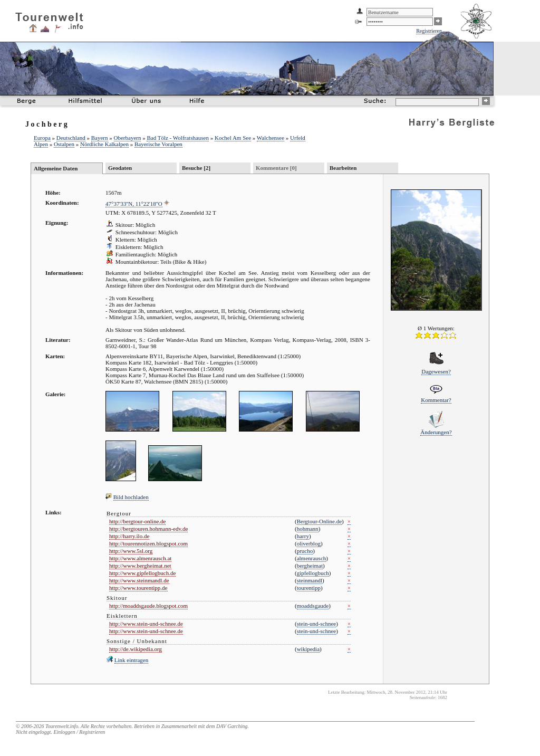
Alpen (41, 144)
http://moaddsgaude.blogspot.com (148, 606)
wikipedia (308, 649)
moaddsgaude (313, 606)
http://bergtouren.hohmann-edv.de (148, 529)
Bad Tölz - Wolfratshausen (178, 138)
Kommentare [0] (276, 168)
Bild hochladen (131, 497)
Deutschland (71, 138)
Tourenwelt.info (62, 726)
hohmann (308, 529)
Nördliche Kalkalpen (104, 144)
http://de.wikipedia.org (136, 649)
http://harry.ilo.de (129, 536)
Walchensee (271, 138)
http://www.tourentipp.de (138, 588)
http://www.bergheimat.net (140, 566)
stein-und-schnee (317, 624)
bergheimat (310, 566)
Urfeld (298, 138)
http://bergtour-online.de (137, 521)
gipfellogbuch (313, 573)
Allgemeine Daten (56, 168)
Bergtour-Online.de (319, 521)
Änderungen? (436, 432)
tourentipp (309, 588)
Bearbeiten (343, 168)
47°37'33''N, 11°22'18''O (134, 204)
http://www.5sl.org (131, 551)
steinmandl (310, 580)
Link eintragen (131, 660)
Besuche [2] (196, 168)
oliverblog (309, 543)
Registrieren (429, 31)
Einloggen (64, 732)
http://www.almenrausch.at (140, 558)
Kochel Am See (233, 138)
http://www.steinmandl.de (139, 580)
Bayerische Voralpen (158, 144)
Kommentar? (436, 400)
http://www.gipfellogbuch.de (142, 573)
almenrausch (312, 558)
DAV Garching (232, 726)
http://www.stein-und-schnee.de (146, 624)
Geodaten (120, 168)
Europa (42, 138)
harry (303, 536)
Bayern (100, 138)
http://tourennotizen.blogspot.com (148, 543)
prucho (305, 551)
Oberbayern (128, 138)
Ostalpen (64, 144)
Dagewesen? (436, 371)
